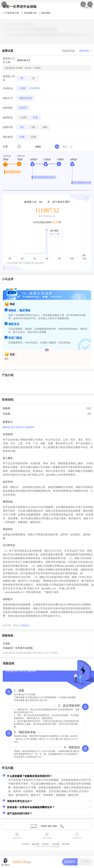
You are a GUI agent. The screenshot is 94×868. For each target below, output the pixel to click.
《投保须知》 (25, 625)
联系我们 (46, 844)
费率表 (7, 427)
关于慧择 (25, 844)
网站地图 (66, 844)
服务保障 (36, 844)
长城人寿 (88, 7)
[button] (47, 776)
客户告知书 (17, 427)
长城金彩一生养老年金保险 (18, 648)
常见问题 (56, 844)
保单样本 (30, 427)
